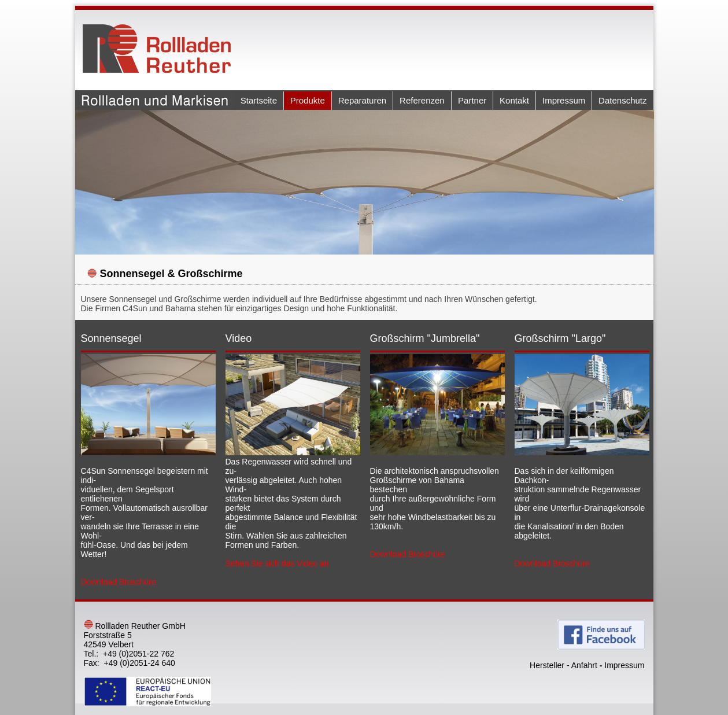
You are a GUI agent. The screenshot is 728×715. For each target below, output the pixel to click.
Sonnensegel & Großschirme (171, 274)
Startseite (259, 100)
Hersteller (547, 665)
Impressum (564, 100)
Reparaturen (362, 100)
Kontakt (514, 100)
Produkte (308, 100)
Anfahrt (584, 665)
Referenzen (422, 100)
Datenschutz (622, 100)
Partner (472, 100)
